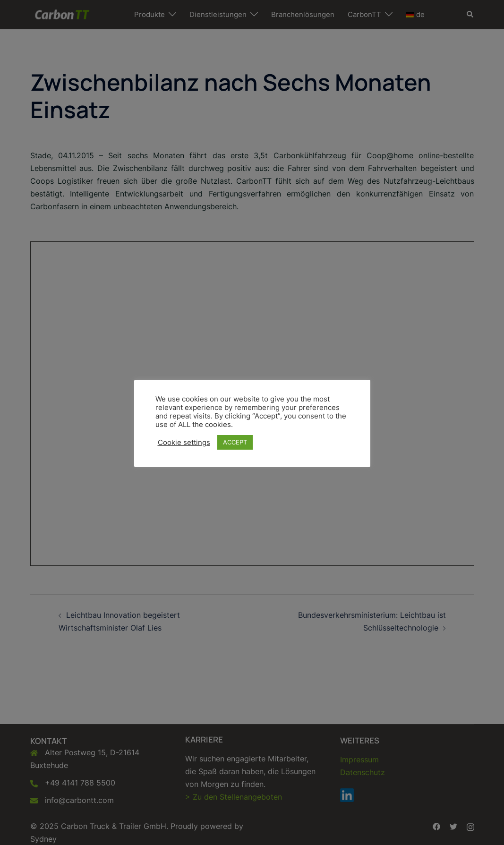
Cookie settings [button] (184, 443)
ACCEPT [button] (235, 442)
